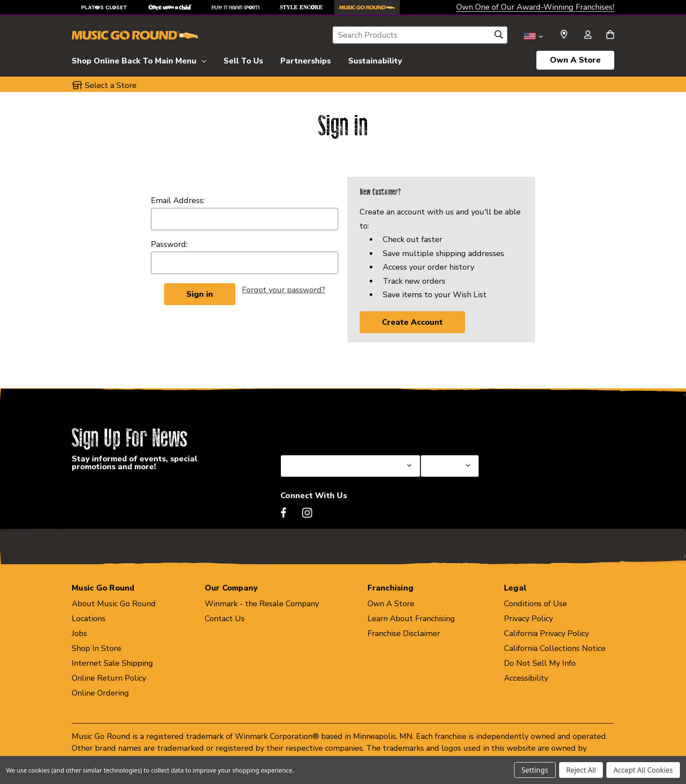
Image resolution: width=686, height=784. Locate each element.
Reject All (581, 770)
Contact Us (225, 619)
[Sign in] (588, 35)
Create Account (412, 322)
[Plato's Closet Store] (105, 7)
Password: (169, 244)
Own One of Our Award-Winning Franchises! (535, 7)
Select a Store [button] (111, 85)
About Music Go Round (114, 604)
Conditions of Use (535, 604)
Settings (535, 770)
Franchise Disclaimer (404, 633)
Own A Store (575, 60)
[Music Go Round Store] (367, 7)
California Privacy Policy (546, 633)
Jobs (79, 633)
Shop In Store (96, 648)
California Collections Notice (555, 648)
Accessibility (526, 678)
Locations (89, 619)
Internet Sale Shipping (112, 663)
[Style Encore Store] (301, 7)
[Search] (499, 37)
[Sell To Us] (243, 60)
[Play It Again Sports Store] (236, 7)
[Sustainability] (375, 60)
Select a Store (446, 434)
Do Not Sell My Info (540, 663)
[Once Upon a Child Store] (170, 7)
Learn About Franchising (411, 619)
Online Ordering (100, 693)
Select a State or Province (327, 434)
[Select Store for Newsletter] (450, 466)
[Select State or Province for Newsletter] (350, 466)
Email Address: (178, 200)
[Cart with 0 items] (610, 35)
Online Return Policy (109, 678)
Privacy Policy (528, 619)
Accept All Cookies (643, 770)
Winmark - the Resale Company (262, 604)
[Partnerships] (306, 60)
